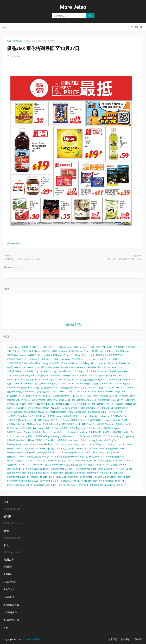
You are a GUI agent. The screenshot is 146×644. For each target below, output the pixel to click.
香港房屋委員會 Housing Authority (104, 420)
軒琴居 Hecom (55, 416)
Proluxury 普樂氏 (60, 428)
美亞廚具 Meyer (79, 420)
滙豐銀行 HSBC (100, 436)
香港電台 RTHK (123, 485)
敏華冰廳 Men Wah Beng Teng (61, 400)
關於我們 (126, 639)
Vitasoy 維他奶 (110, 444)
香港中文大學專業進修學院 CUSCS (23, 481)
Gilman (16, 436)
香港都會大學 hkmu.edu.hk (102, 485)
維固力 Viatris (57, 473)
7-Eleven (53, 347)
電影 (45, 347)
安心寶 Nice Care (15, 448)
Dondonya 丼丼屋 (122, 384)
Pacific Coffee (42, 380)
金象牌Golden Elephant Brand (45, 444)
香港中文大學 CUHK (46, 392)
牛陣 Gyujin (41, 416)
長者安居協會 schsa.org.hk (83, 404)
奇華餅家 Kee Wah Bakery (73, 367)
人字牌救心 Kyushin (16, 424)
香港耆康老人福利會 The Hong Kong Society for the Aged (61, 485)
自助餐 (25, 347)
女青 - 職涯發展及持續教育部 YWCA (107, 355)
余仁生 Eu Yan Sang (44, 384)
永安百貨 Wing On (33, 371)
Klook (17, 347)
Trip (39, 347)
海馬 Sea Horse (57, 380)
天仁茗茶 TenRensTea (118, 371)
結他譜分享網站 (73, 324)
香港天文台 (9, 589)
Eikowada (91, 367)
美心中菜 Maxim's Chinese (59, 355)
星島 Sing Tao (111, 440)
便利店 (33, 347)
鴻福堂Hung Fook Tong (103, 351)
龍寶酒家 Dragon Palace (18, 400)
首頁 (9, 41)
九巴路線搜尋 (10, 612)
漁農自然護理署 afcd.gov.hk (50, 452)
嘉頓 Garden (125, 363)
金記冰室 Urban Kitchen (105, 477)
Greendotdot (33, 367)
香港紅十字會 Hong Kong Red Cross (106, 375)
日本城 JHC (80, 371)
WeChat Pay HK (106, 392)
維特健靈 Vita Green (86, 400)
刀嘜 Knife (51, 461)
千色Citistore (129, 380)
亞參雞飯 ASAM (115, 412)
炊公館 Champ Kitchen (76, 432)
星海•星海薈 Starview (94, 448)
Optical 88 (63, 371)
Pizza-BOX (101, 359)
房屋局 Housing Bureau (91, 440)
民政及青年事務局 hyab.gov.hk (21, 452)
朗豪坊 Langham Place (99, 465)
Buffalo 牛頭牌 (38, 400)
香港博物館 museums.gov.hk (112, 481)
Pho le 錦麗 (34, 388)
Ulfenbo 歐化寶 (83, 384)
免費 (92, 347)
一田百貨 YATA (78, 396)
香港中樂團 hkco (29, 428)
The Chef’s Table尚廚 (35, 461)
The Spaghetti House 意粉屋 (20, 380)
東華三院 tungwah (15, 469)
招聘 (9, 351)
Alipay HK (55, 408)
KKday (10, 347)
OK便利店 (130, 347)
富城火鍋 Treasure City (126, 404)
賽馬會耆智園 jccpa (97, 412)
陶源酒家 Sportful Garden (75, 375)
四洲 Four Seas (34, 424)
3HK (9, 436)
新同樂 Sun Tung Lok (55, 465)
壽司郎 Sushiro (122, 351)
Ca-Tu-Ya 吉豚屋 (69, 408)
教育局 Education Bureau (19, 432)
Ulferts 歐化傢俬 (14, 412)
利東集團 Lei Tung (109, 396)
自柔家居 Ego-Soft (38, 477)
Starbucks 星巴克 (105, 404)
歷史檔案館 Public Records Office (48, 432)
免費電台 (8, 574)
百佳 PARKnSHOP (104, 347)
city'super (102, 363)
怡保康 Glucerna (75, 448)
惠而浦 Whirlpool (106, 424)
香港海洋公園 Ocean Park (75, 416)
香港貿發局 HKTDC (16, 396)
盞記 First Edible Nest (109, 388)
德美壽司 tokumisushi (68, 440)
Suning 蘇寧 (27, 436)
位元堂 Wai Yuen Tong (17, 416)
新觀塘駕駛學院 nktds (77, 465)
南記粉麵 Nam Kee (49, 388)
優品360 (17, 41)
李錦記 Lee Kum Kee (16, 408)
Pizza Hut (112, 363)
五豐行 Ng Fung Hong (46, 440)
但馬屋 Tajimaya (77, 428)
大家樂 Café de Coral (17, 363)
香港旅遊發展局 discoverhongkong (71, 457)
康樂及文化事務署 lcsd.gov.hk (115, 408)
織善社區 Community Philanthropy (81, 473)
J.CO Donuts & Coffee (86, 392)
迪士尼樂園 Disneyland (108, 400)
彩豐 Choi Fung (58, 448)
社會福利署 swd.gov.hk (38, 473)
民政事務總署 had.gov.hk (37, 469)
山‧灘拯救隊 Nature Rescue (20, 420)
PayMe (125, 420)
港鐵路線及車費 (11, 605)
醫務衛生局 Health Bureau (80, 477)
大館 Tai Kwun (84, 436)
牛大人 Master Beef (77, 412)
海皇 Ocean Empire (60, 420)
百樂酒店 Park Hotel (16, 473)
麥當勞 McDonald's (16, 367)
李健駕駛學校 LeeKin (115, 448)
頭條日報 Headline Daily (124, 432)
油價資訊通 (9, 597)
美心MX (46, 351)
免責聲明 (113, 639)
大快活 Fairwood (59, 351)
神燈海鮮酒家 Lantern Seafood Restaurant (85, 452)
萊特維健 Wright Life (69, 388)
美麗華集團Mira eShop (17, 477)
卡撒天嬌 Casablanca (99, 416)
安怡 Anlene (38, 465)
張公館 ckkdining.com (56, 412)
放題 (32, 416)
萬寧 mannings (81, 347)
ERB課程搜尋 (10, 582)
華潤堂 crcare (113, 452)
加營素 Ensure (125, 444)
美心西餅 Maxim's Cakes (83, 359)
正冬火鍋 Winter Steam (38, 408)
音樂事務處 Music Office (100, 432)
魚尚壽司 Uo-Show (58, 363)
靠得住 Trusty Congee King (121, 436)
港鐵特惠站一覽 (11, 620)
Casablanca (66, 444)
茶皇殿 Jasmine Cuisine (18, 444)
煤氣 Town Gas (89, 424)
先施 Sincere (93, 396)
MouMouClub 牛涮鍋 (17, 388)
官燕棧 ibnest (62, 404)
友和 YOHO (92, 461)
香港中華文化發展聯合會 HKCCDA (56, 481)
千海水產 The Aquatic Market (71, 461)
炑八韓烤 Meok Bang (64, 384)
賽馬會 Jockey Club (57, 477)
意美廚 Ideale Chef (125, 424)
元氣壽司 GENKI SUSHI (17, 359)
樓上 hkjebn (35, 351)
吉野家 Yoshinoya (36, 355)
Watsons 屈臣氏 (20, 351)
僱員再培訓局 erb (15, 371)
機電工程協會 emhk (71, 424)
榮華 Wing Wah (27, 375)
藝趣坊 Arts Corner (16, 457)
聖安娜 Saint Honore (17, 355)
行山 (93, 363)
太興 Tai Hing (50, 371)
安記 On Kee (72, 380)
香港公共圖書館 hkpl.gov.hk (93, 380)
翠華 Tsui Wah (127, 388)
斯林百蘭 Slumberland (59, 396)
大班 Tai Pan (13, 375)
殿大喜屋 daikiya (42, 420)
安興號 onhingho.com (89, 408)
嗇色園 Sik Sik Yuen (119, 416)
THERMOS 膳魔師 (15, 461)
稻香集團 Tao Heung (38, 363)
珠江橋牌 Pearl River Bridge (119, 469)
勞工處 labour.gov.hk (34, 412)
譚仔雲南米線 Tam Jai (96, 371)
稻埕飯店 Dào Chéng (17, 404)
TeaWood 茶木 (114, 380)
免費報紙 (8, 566)
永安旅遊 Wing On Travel (62, 469)
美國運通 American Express (112, 473)
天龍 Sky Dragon (111, 428)
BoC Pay (50, 404)
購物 (18, 243)
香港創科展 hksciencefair (85, 481)
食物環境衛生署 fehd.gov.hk (40, 457)
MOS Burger (27, 384)
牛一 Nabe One (128, 400)
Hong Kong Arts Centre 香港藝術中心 (107, 457)
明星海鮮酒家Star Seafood (49, 375)
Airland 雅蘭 (44, 428)
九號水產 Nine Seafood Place (21, 440)
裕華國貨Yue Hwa (89, 388)
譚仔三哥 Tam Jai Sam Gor (110, 367)
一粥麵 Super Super (61, 359)
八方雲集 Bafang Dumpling (46, 436)
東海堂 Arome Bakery (79, 363)
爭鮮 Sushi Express (50, 367)
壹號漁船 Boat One (51, 424)
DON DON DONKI (66, 392)
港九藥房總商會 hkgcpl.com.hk (90, 469)
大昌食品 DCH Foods (102, 384)
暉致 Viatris (120, 392)
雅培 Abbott (124, 477)
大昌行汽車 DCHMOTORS (19, 465)
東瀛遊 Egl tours (119, 465)
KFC (71, 371)
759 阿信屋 (119, 347)
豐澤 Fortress (13, 428)
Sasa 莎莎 (113, 359)
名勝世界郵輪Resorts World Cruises (116, 461)
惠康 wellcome (66, 347)
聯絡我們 (138, 639)
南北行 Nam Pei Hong (36, 396)
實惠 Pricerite (13, 384)
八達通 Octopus (94, 428)
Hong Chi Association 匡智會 (87, 444)
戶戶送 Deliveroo (127, 396)
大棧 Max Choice (81, 355)
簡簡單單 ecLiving (36, 404)
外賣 (6, 628)
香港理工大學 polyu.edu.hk (20, 485)
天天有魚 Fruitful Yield (40, 359)
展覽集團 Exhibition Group (37, 448)
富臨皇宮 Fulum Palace (79, 351)
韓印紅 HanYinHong (26, 392)
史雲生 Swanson (69, 436)
